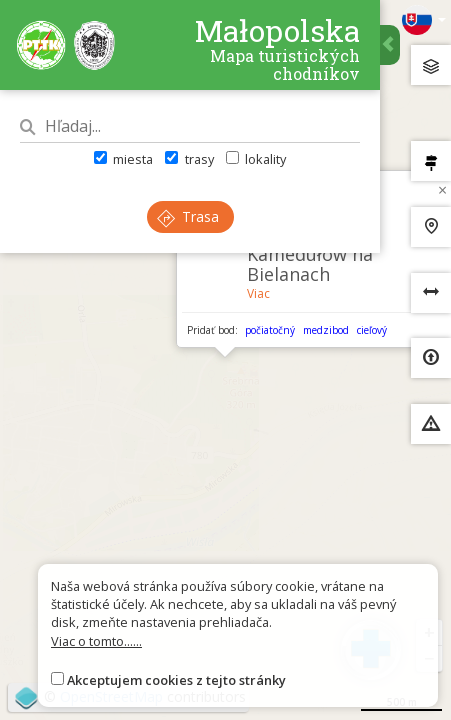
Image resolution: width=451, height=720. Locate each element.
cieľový (372, 330)
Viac (258, 293)
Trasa (188, 216)
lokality (256, 159)
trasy (189, 159)
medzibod (326, 330)
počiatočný (270, 330)
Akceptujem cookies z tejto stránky (176, 680)
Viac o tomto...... (96, 641)
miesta (123, 159)
